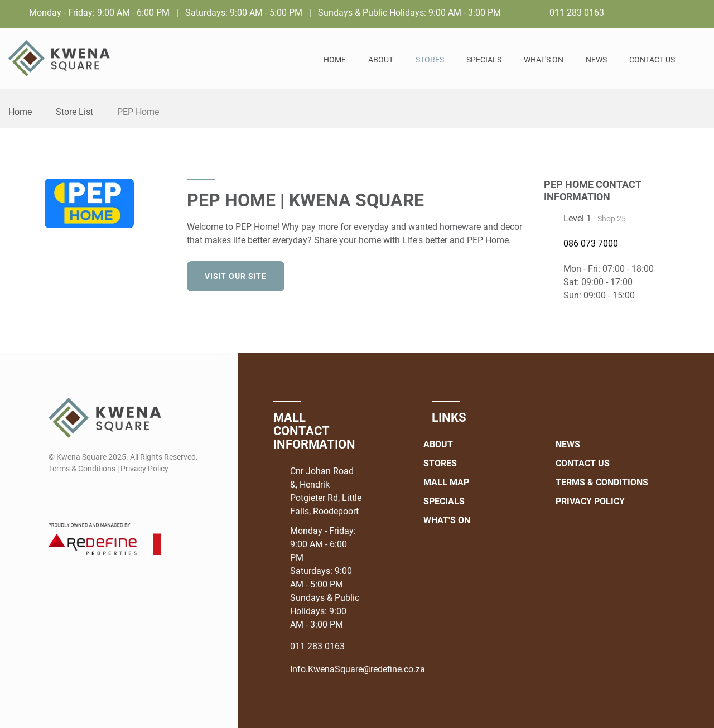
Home (335, 60)
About (381, 60)
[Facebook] (677, 12)
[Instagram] (698, 12)
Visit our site (236, 276)
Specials (484, 60)
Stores (430, 60)
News (596, 60)
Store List (74, 112)
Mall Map (446, 482)
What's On (544, 60)
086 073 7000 (591, 244)
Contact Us (652, 60)
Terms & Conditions (602, 482)
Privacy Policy (590, 501)
